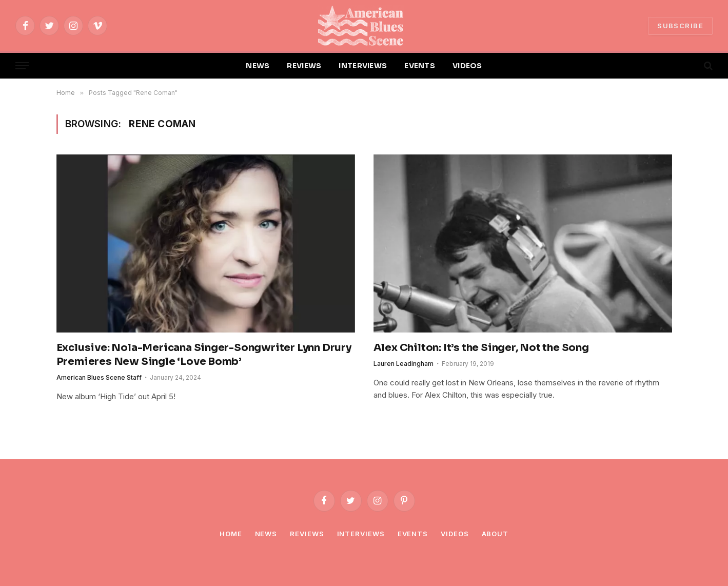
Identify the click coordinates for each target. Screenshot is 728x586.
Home (231, 534)
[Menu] (22, 66)
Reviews (307, 534)
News (266, 534)
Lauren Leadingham (404, 364)
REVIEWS (304, 66)
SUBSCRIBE (680, 26)
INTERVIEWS (363, 66)
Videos (455, 534)
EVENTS (420, 66)
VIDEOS (467, 66)
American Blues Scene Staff (99, 377)
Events (413, 534)
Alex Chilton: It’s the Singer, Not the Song (481, 348)
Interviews (361, 534)
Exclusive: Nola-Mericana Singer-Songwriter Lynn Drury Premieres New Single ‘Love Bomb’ (204, 355)
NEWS (258, 66)
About (495, 534)
